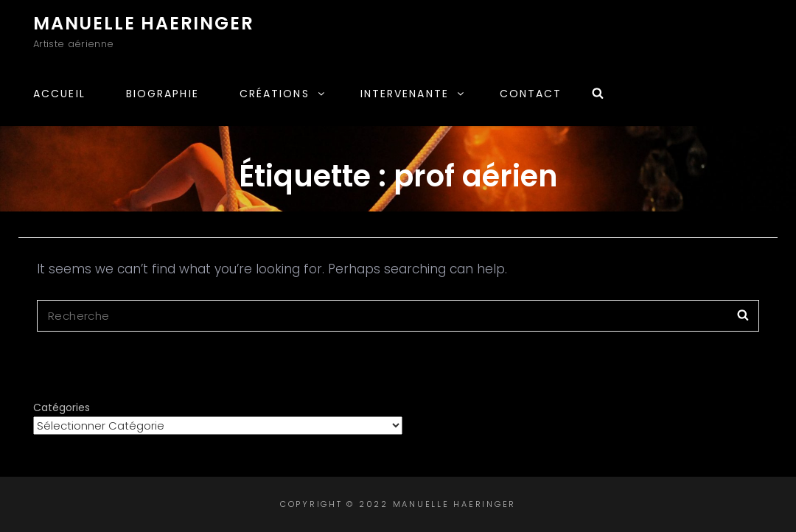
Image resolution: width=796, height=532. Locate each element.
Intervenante (413, 94)
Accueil (59, 94)
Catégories (62, 407)
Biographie (163, 94)
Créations (283, 94)
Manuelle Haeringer (143, 23)
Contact (531, 94)
